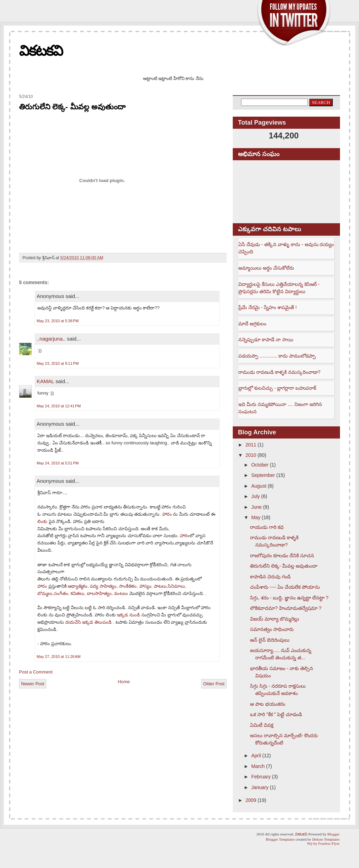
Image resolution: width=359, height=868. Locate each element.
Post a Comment (36, 672)
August (259, 486)
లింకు (42, 521)
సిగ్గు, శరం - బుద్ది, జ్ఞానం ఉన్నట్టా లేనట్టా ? (289, 598)
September (263, 475)
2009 (251, 800)
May (256, 517)
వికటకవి (41, 51)
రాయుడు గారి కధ (267, 527)
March (258, 766)
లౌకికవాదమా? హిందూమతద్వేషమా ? (286, 608)
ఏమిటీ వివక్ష (262, 725)
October (260, 465)
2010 (251, 455)
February (261, 777)
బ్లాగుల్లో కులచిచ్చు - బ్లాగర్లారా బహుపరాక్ (277, 388)
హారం (167, 514)
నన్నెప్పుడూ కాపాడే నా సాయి (266, 340)
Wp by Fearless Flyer (323, 843)
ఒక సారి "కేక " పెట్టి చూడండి (276, 714)
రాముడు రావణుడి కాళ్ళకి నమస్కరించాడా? (279, 372)
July (255, 496)
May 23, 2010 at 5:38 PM (58, 321)
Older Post (214, 684)
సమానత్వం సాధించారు (272, 629)
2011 (251, 445)
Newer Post (33, 684)
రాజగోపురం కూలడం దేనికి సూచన (282, 555)
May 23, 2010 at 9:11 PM (58, 363)
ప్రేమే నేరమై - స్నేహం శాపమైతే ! (268, 307)
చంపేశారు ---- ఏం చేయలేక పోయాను (285, 587)
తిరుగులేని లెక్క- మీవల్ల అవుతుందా (72, 107)
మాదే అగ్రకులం (252, 324)
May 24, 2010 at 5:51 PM (58, 463)
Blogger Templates (280, 839)
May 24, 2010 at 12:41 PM (59, 406)
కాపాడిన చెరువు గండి (270, 577)
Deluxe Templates (326, 839)
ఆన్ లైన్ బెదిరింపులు (270, 640)
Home (124, 682)
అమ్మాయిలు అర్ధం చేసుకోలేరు (266, 268)
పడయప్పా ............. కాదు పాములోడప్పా (277, 356)
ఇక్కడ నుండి (129, 615)
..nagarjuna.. (51, 339)
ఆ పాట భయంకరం (268, 704)
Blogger (334, 834)
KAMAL (45, 381)
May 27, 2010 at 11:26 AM (59, 657)
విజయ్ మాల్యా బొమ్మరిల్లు (275, 619)
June (256, 507)
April (256, 756)
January (260, 787)
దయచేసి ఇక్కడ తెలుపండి (89, 622)
